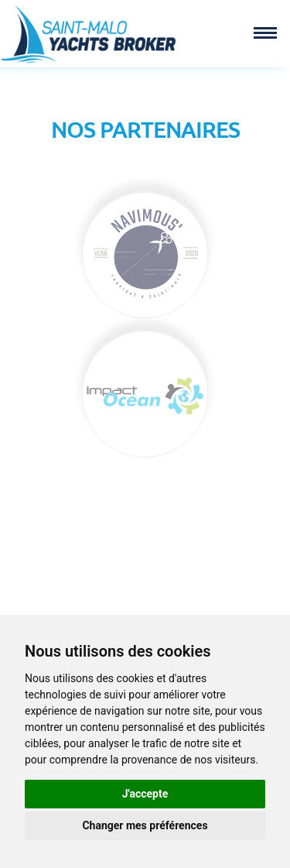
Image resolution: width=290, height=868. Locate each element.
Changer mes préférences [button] (145, 825)
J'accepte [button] (145, 794)
